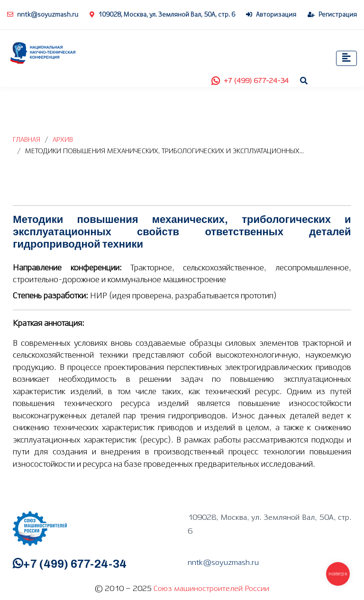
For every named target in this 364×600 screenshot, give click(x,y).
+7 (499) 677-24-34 (250, 81)
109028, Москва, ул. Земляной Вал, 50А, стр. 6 (162, 15)
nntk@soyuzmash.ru (43, 15)
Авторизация (271, 15)
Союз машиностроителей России (211, 589)
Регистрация (332, 15)
